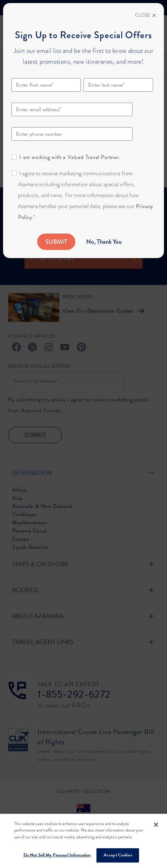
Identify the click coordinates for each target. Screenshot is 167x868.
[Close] (146, 15)
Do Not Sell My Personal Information (57, 855)
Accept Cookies (118, 855)
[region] (83, 841)
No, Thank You (104, 242)
